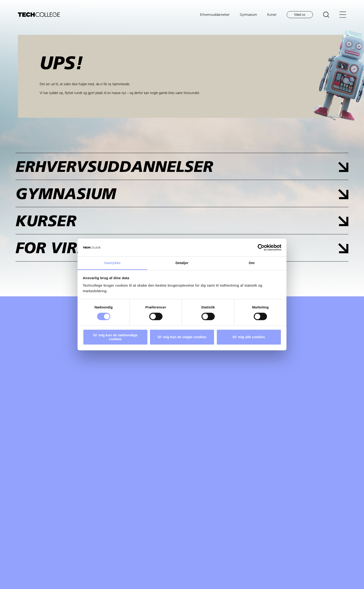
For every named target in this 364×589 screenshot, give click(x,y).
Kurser (272, 15)
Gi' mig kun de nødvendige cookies (115, 337)
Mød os (300, 15)
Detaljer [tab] (182, 263)
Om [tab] (252, 263)
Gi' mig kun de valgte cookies (182, 337)
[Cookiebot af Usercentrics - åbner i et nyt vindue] (261, 248)
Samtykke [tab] (112, 263)
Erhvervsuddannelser (215, 15)
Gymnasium (248, 15)
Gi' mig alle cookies (249, 337)
